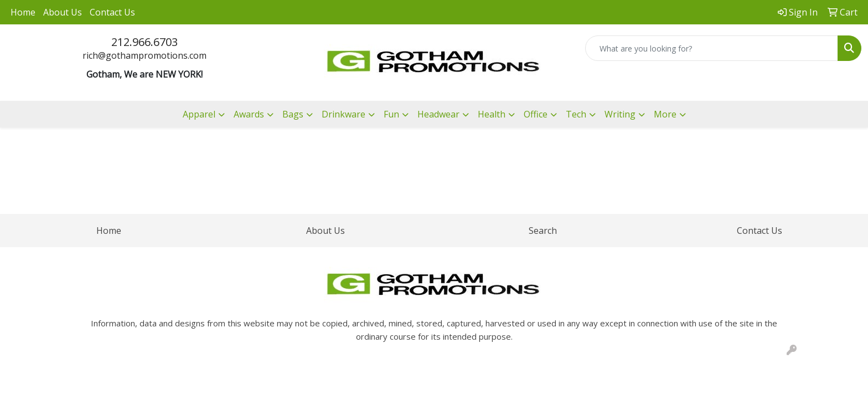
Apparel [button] (199, 114)
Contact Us (112, 12)
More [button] (665, 114)
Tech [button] (576, 114)
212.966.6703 (144, 42)
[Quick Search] (712, 48)
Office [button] (536, 114)
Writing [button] (620, 114)
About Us (63, 12)
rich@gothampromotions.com (144, 55)
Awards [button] (249, 114)
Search (543, 231)
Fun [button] (391, 114)
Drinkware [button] (343, 114)
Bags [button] (293, 114)
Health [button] (492, 114)
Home (23, 12)
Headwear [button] (438, 114)
